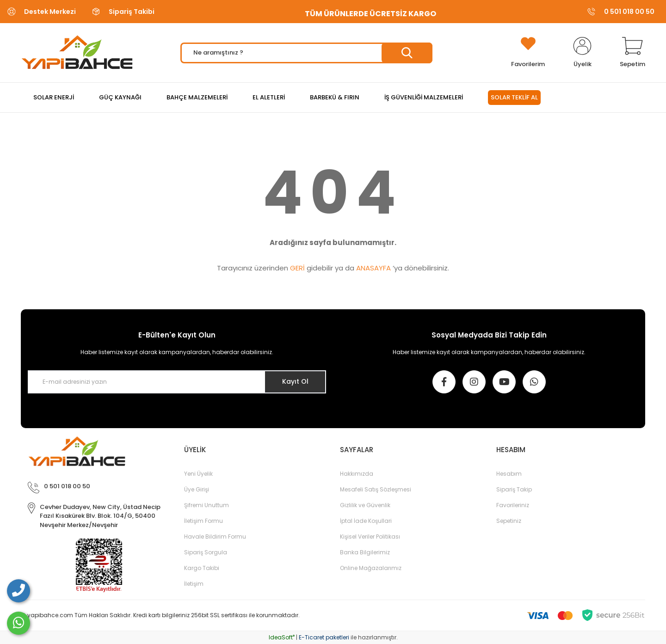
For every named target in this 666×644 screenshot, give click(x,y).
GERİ (297, 268)
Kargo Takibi (202, 568)
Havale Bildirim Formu (215, 537)
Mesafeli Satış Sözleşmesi (376, 489)
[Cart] (632, 53)
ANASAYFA (373, 268)
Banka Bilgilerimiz (365, 552)
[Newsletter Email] (177, 382)
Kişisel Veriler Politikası (370, 537)
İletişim (194, 584)
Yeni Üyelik (198, 474)
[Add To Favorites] (528, 53)
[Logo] (77, 53)
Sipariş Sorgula (206, 552)
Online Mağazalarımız (371, 568)
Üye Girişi (197, 489)
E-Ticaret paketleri (324, 637)
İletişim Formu (203, 521)
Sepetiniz (509, 521)
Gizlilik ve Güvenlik (365, 505)
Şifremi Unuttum (207, 505)
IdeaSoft (282, 637)
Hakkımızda (357, 474)
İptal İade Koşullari (366, 521)
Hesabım (509, 474)
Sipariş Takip (514, 489)
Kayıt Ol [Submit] (295, 381)
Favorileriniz (513, 505)
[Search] (306, 53)
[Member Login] (582, 53)
